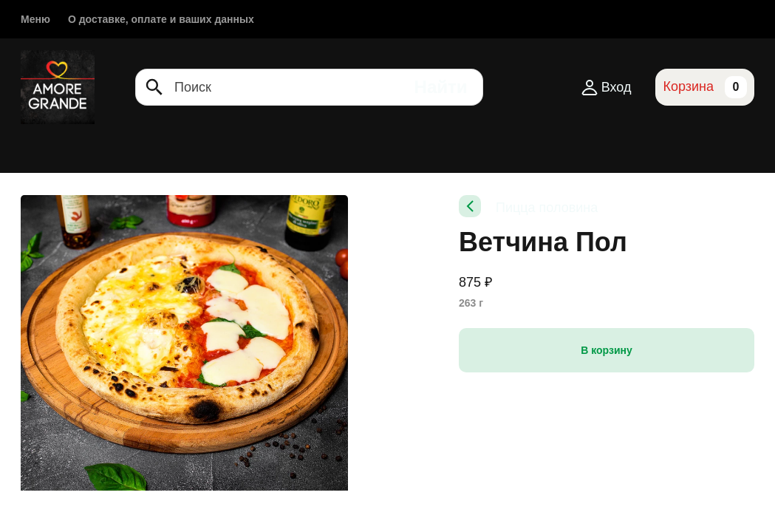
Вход (606, 87)
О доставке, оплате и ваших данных (161, 19)
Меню (35, 19)
